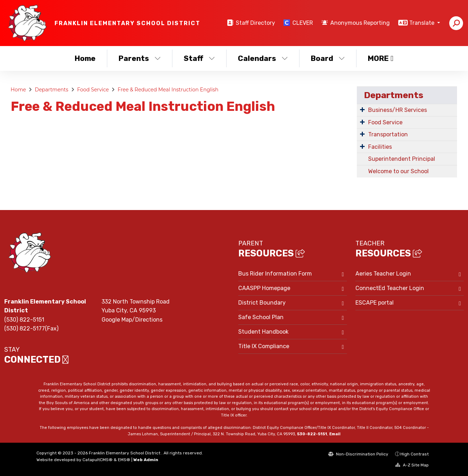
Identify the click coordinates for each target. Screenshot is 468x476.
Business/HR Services (398, 110)
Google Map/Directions (132, 320)
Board (328, 58)
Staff (199, 58)
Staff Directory (255, 23)
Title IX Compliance (264, 346)
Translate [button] (423, 23)
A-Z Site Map (412, 465)
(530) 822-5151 (24, 320)
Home (85, 58)
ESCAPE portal (375, 303)
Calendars (263, 58)
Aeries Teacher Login (383, 274)
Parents (140, 58)
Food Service (93, 90)
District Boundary (262, 303)
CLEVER (303, 23)
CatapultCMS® (98, 460)
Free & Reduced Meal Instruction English (168, 90)
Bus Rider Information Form (275, 274)
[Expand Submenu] (362, 109)
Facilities (380, 147)
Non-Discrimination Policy (358, 454)
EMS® (124, 460)
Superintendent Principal (402, 159)
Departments (52, 90)
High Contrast (415, 454)
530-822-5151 (312, 434)
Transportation (388, 134)
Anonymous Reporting (360, 23)
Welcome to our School (398, 171)
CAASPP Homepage (264, 288)
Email (335, 434)
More (381, 58)
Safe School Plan (261, 317)
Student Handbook (263, 332)
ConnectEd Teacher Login (390, 288)
